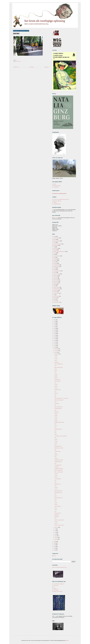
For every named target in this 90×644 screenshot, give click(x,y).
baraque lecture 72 (58, 390)
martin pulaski (56, 590)
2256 (55, 481)
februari (56, 538)
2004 (55, 550)
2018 (55, 334)
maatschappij (56, 248)
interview (55, 202)
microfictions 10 (57, 379)
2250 (55, 518)
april (56, 534)
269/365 (56, 376)
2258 (55, 463)
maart (56, 536)
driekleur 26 (57, 362)
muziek (55, 272)
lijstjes (55, 286)
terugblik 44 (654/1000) (59, 460)
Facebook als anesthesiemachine (59, 193)
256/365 (56, 458)
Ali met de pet (56, 585)
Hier (53, 210)
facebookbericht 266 (58, 462)
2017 (55, 335)
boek (54, 237)
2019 (55, 332)
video (54, 299)
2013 (55, 342)
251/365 (56, 489)
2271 (55, 391)
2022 (55, 327)
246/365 (56, 523)
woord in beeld (56, 238)
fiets (54, 247)
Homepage (32, 67)
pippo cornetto (56, 281)
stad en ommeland (57, 241)
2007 (55, 545)
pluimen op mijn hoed (57, 201)
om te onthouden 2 (58, 479)
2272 (55, 383)
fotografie (55, 260)
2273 (55, 373)
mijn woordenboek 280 (59, 407)
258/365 (56, 441)
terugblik (55, 284)
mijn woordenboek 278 (59, 491)
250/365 (56, 503)
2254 (55, 486)
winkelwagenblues (57, 289)
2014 (55, 340)
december (56, 349)
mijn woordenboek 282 (59, 367)
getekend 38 (57, 517)
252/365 (56, 487)
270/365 (56, 374)
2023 (55, 325)
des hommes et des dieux (59, 448)
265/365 (56, 388)
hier (55, 616)
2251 (55, 511)
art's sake (55, 301)
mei (55, 532)
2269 (55, 397)
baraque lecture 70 (58, 513)
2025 (55, 322)
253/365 (56, 475)
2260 (55, 450)
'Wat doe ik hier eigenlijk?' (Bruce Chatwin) (61, 199)
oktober (56, 352)
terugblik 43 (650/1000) (59, 469)
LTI (54, 295)
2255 (55, 482)
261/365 (56, 419)
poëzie (55, 262)
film (54, 254)
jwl (54, 587)
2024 (55, 323)
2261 (55, 438)
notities (55, 253)
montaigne (55, 292)
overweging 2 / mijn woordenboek (60, 436)
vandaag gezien (18, 61)
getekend (55, 250)
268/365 (56, 378)
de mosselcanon (56, 296)
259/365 (56, 439)
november (57, 350)
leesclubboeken (56, 187)
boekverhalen (56, 280)
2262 (55, 433)
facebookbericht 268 (58, 429)
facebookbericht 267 (58, 446)
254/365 (56, 477)
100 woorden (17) (58, 381)
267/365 (56, 385)
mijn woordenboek (57, 256)
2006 (55, 547)
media (54, 242)
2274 (55, 366)
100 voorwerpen (56, 293)
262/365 (56, 417)
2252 (55, 501)
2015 (55, 339)
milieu (55, 269)
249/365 (56, 505)
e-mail (55, 556)
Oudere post (47, 67)
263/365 (56, 415)
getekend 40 (57, 412)
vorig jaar (55, 259)
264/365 (56, 414)
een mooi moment (57, 274)
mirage (55, 268)
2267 (55, 405)
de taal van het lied (57, 302)
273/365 (56, 355)
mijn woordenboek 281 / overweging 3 (61, 398)
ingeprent (55, 298)
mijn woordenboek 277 (59, 498)
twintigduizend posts (57, 204)
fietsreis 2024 (56, 275)
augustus (56, 527)
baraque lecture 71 (58, 484)
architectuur (56, 278)
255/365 (56, 474)
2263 (55, 431)
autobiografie (56, 245)
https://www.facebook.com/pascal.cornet (59, 567)
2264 (55, 427)
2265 (55, 424)
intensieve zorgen (56, 287)
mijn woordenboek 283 (59, 364)
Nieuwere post (16, 67)
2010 (55, 347)
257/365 (56, 443)
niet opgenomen (56, 265)
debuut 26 (56, 393)
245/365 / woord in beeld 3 (59, 525)
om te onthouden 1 (58, 506)
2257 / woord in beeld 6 (59, 472)
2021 (55, 328)
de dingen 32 (57, 403)
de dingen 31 (57, 467)
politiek (55, 240)
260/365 (56, 421)
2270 (55, 395)
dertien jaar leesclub (57, 186)
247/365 (56, 522)
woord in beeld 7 (57, 451)
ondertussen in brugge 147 (59, 400)
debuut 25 (56, 455)
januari (56, 539)
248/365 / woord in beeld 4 (59, 520)
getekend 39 (57, 515)
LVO (54, 257)
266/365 (56, 386)
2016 (55, 337)
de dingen (55, 263)
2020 (55, 330)
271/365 (56, 359)
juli (55, 529)
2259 (55, 457)
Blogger (67, 640)
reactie (56, 361)
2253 (55, 494)
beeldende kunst (56, 266)
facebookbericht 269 (58, 409)
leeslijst (55, 184)
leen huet (55, 588)
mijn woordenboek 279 (59, 470)
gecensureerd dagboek (57, 244)
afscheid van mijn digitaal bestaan (59, 251)
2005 (55, 548)
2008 (55, 543)
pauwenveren (56, 283)
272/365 (56, 357)
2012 (55, 344)
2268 (55, 402)
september (57, 354)
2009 (55, 541)
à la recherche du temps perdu (59, 584)
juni (55, 531)
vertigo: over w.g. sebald (58, 591)
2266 (55, 410)
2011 (55, 346)
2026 (55, 320)
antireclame (55, 277)
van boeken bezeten (57, 271)
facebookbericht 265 (58, 465)
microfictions (56, 290)
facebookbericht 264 (58, 493)
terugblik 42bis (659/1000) (59, 422)
